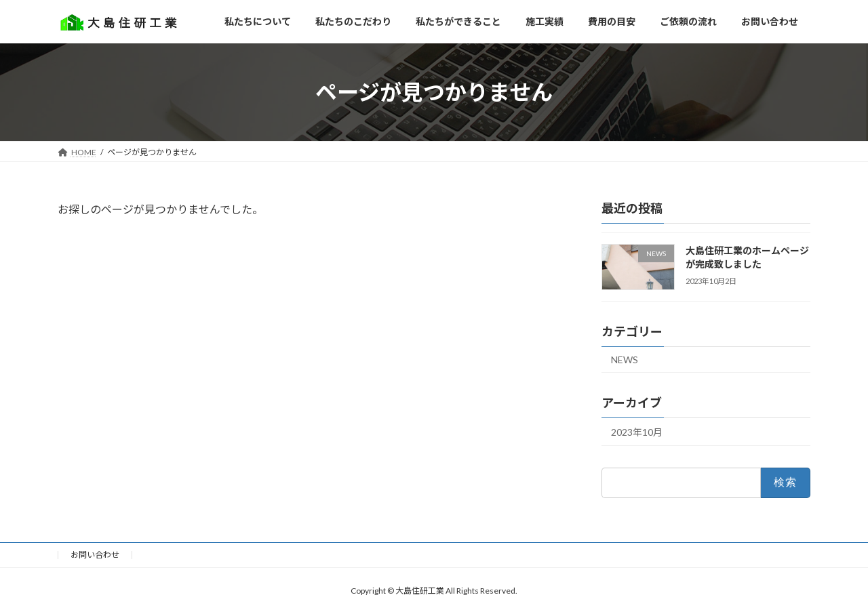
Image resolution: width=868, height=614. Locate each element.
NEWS (625, 360)
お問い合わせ (95, 555)
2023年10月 (637, 432)
